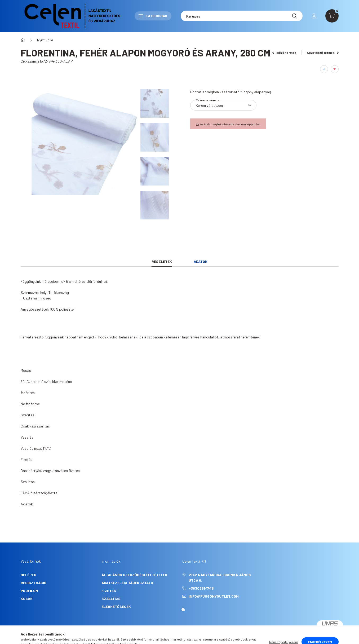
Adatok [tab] (201, 261)
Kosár (27, 599)
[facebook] (324, 69)
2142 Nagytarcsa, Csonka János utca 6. (220, 577)
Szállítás (111, 599)
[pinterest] (335, 69)
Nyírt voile (45, 40)
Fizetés (109, 591)
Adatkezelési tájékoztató (127, 583)
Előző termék (284, 52)
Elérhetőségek (116, 606)
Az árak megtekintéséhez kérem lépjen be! (230, 124)
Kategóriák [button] (153, 16)
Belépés (28, 575)
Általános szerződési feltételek (134, 575)
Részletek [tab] (162, 261)
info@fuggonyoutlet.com (214, 596)
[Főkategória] (23, 40)
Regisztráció (34, 583)
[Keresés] (242, 16)
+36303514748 (201, 588)
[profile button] (314, 16)
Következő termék (323, 52)
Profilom (29, 591)
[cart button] (332, 16)
